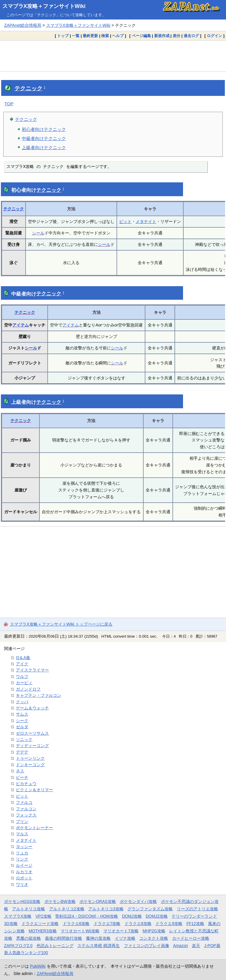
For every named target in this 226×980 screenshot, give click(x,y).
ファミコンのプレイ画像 (147, 946)
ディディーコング (32, 746)
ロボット (24, 878)
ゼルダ (22, 727)
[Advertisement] (113, 56)
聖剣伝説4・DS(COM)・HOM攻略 (87, 916)
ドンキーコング (30, 765)
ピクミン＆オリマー (34, 790)
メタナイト (146, 221)
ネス (20, 771)
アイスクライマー (32, 670)
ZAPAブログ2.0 (18, 946)
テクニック (28, 88)
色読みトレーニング (55, 946)
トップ (63, 36)
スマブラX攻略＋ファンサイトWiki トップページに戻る (61, 624)
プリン (22, 821)
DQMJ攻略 (132, 916)
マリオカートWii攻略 (80, 931)
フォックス (26, 815)
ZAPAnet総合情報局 (23, 25)
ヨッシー (24, 846)
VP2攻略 (44, 916)
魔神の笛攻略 (98, 938)
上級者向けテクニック (44, 147)
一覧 (76, 36)
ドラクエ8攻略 (138, 924)
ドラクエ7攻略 (107, 924)
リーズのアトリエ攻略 (197, 909)
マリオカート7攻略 (121, 931)
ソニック (24, 739)
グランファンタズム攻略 (150, 909)
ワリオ (22, 884)
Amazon (181, 946)
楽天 (196, 946)
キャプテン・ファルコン (39, 695)
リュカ (22, 853)
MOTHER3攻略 (43, 931)
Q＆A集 (23, 658)
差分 (177, 36)
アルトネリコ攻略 (29, 909)
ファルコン (26, 809)
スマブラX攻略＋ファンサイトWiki (44, 6)
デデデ (22, 752)
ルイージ (24, 865)
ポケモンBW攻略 (60, 901)
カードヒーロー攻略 (191, 938)
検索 (105, 36)
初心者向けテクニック (44, 129)
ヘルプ (118, 36)
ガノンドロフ (28, 689)
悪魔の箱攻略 (29, 938)
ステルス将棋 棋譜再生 (99, 946)
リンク (22, 859)
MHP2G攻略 (154, 931)
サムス (22, 714)
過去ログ (191, 36)
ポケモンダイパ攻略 (138, 901)
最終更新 (90, 36)
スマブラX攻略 (18, 916)
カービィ (24, 683)
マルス (22, 834)
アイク (22, 664)
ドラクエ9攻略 (169, 924)
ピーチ (22, 777)
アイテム (21, 325)
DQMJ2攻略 (157, 916)
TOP (9, 104)
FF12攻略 (195, 924)
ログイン (215, 36)
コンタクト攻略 (154, 938)
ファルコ (24, 802)
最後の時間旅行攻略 (64, 938)
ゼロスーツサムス (32, 733)
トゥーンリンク (30, 758)
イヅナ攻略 (125, 938)
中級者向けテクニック (44, 138)
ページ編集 (141, 36)
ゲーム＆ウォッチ (32, 708)
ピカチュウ (26, 784)
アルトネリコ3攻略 (106, 909)
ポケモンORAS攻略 (98, 901)
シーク (22, 721)
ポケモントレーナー (34, 828)
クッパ (22, 702)
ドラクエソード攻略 (40, 924)
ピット (125, 221)
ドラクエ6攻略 (76, 924)
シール (38, 233)
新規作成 (162, 36)
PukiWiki (38, 966)
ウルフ (22, 676)
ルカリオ (24, 872)
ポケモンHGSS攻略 (22, 901)
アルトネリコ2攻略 (67, 909)
